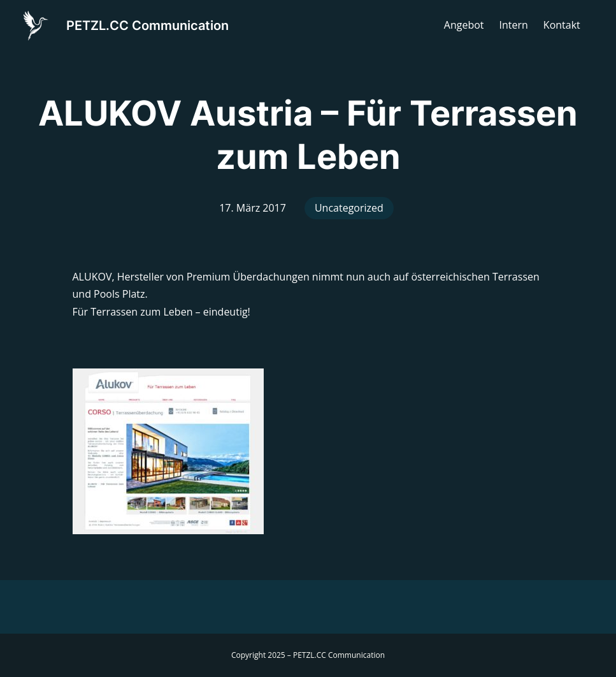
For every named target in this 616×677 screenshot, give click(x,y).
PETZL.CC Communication (147, 25)
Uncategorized (349, 208)
